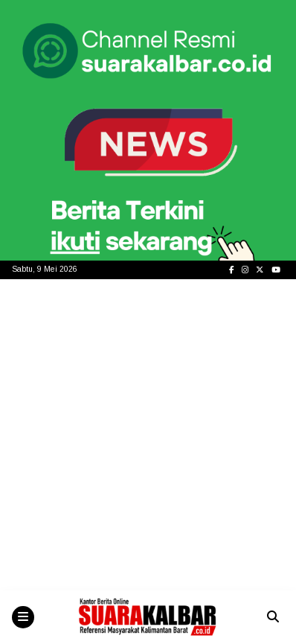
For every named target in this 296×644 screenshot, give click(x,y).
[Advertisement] (148, 435)
